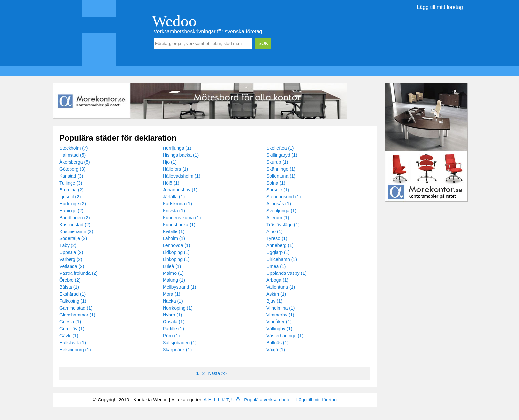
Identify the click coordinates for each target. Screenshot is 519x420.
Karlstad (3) (71, 176)
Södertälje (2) (73, 238)
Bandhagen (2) (75, 218)
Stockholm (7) (73, 148)
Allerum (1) (278, 218)
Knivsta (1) (174, 211)
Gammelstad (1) (76, 308)
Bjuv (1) (274, 301)
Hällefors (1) (175, 169)
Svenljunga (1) (281, 211)
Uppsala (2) (71, 252)
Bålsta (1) (69, 287)
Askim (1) (276, 294)
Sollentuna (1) (281, 176)
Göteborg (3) (72, 169)
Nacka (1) (173, 301)
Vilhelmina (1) (281, 308)
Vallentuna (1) (281, 287)
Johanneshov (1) (180, 190)
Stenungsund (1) (284, 197)
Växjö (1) (276, 350)
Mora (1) (172, 294)
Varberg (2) (71, 259)
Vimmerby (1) (280, 315)
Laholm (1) (174, 238)
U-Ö (236, 400)
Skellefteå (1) (280, 148)
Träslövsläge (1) (283, 225)
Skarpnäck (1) (177, 350)
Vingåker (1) (279, 322)
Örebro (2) (70, 280)
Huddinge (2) (73, 204)
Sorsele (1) (278, 190)
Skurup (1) (277, 162)
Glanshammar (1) (77, 315)
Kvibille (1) (174, 231)
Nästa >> (217, 373)
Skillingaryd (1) (282, 155)
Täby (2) (68, 245)
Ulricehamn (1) (282, 259)
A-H (208, 400)
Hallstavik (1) (73, 343)
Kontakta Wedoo (150, 400)
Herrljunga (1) (177, 148)
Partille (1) (173, 329)
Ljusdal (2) (70, 197)
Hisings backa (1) (181, 155)
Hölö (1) (171, 183)
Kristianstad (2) (75, 225)
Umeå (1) (276, 266)
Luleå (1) (172, 266)
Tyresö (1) (277, 238)
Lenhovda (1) (177, 245)
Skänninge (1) (281, 169)
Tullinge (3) (71, 183)
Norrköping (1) (178, 308)
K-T (225, 400)
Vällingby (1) (279, 329)
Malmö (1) (173, 273)
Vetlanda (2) (72, 266)
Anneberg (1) (280, 245)
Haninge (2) (71, 211)
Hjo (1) (170, 162)
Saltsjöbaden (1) (180, 343)
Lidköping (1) (176, 252)
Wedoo (174, 21)
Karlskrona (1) (177, 204)
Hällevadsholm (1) (182, 176)
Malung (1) (174, 280)
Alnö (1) (275, 231)
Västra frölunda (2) (78, 273)
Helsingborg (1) (75, 350)
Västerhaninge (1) (285, 336)
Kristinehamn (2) (76, 231)
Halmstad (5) (72, 155)
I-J (217, 400)
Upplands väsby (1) (286, 273)
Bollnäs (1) (278, 343)
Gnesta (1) (70, 322)
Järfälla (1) (174, 197)
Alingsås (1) (279, 204)
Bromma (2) (71, 190)
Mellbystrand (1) (179, 287)
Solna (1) (276, 183)
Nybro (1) (172, 315)
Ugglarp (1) (278, 252)
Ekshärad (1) (72, 294)
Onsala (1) (174, 322)
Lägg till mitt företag (440, 7)
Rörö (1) (171, 336)
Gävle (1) (69, 336)
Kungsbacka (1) (179, 225)
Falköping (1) (73, 301)
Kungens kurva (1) (182, 218)
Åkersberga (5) (75, 162)
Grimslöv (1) (72, 329)
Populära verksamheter (268, 400)
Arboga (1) (277, 280)
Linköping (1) (176, 259)
